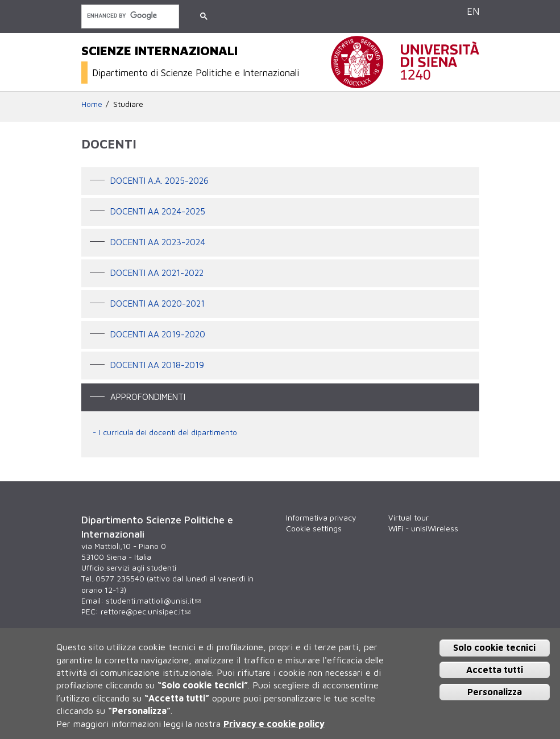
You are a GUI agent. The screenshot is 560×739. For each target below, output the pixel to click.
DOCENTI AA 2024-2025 (158, 211)
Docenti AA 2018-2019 (157, 365)
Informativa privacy (321, 518)
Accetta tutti (495, 670)
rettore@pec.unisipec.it (146, 612)
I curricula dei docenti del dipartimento (168, 432)
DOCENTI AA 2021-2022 (157, 273)
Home (92, 104)
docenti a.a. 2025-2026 (159, 180)
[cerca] (129, 16)
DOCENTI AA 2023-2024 (158, 242)
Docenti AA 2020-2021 (157, 303)
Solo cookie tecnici (494, 647)
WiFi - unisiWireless (423, 529)
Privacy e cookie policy (274, 724)
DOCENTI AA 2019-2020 (158, 334)
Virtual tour (408, 518)
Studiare (128, 104)
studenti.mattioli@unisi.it (153, 601)
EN (473, 11)
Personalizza (495, 692)
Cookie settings (314, 529)
